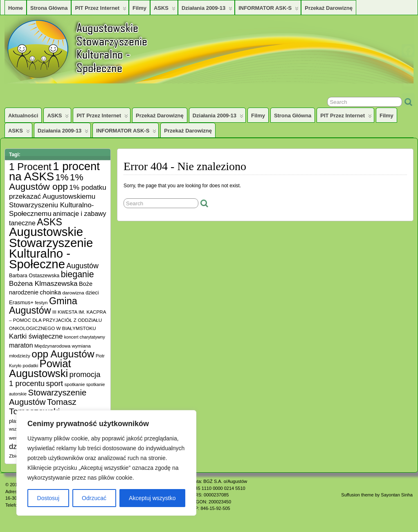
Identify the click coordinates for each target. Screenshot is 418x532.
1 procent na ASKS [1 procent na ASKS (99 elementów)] (54, 171)
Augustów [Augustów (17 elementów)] (82, 266)
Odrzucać (94, 498)
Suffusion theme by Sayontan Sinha (377, 495)
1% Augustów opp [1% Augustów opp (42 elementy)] (46, 182)
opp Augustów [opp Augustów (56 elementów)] (63, 354)
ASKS (165, 10)
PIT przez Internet (101, 10)
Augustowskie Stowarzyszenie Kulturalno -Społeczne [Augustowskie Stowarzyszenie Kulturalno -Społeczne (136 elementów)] (51, 248)
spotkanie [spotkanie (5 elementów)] (74, 384)
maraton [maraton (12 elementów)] (21, 345)
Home (16, 8)
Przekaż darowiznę (329, 8)
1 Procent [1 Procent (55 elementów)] (30, 167)
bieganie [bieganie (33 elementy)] (78, 274)
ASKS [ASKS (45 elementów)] (49, 222)
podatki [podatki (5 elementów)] (31, 365)
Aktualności (23, 116)
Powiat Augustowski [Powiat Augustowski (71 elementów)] (40, 368)
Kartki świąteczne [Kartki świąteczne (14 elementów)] (36, 336)
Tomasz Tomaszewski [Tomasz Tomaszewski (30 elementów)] (43, 406)
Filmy (139, 8)
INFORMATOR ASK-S (269, 10)
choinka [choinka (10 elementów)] (50, 292)
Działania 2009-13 (207, 10)
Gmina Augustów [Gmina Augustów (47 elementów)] (43, 306)
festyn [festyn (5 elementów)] (41, 302)
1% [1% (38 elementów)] (62, 177)
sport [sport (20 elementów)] (54, 383)
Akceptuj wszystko (152, 498)
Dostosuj (48, 498)
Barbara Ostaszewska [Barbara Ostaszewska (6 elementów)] (34, 276)
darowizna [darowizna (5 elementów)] (73, 293)
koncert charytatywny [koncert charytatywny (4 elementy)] (85, 337)
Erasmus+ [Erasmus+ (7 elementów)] (21, 302)
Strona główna (49, 8)
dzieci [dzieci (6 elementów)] (92, 293)
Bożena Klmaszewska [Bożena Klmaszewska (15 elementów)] (43, 283)
